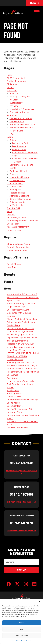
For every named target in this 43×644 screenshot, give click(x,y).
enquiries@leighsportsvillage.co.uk (21, 472)
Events (10, 137)
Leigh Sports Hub (15, 184)
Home (10, 75)
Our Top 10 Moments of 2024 (20, 409)
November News (15, 412)
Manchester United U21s (21, 128)
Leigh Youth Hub (15, 205)
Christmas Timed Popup (18, 244)
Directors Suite (19, 146)
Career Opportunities (19, 112)
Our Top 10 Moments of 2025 (20, 328)
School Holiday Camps (20, 199)
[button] (40, 602)
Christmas (12, 84)
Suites (13, 140)
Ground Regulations (16, 218)
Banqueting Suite (21, 143)
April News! (12, 378)
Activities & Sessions (19, 196)
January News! (14, 397)
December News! (15, 406)
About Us (14, 94)
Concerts (14, 174)
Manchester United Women (22, 125)
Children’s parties (18, 202)
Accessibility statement (18, 227)
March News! (13, 390)
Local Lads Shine (15, 359)
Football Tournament (17, 81)
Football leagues (17, 193)
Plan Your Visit (16, 131)
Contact (11, 215)
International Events (19, 177)
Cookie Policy (15, 641)
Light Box (11, 267)
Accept (22, 623)
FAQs (12, 134)
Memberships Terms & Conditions (23, 221)
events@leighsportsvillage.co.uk (21, 530)
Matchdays (12, 115)
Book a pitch (15, 190)
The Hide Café (13, 208)
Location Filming (17, 180)
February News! (14, 394)
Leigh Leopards (17, 121)
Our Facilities (16, 187)
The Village (12, 90)
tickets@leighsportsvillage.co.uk (22, 502)
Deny (21, 629)
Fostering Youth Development (21, 363)
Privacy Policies (26, 641)
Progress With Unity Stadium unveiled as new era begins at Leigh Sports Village (21, 347)
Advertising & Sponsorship (22, 109)
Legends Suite (19, 149)
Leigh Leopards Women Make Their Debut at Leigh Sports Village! (21, 384)
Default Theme (14, 264)
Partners (14, 106)
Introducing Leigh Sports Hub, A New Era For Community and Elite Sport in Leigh (23, 297)
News (9, 211)
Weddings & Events (19, 171)
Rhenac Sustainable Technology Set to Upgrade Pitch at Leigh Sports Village (22, 322)
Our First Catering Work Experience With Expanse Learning (19, 313)
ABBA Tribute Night (16, 78)
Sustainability (16, 103)
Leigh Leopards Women (21, 118)
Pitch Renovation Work (17, 428)
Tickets (34, 3)
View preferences (22, 635)
